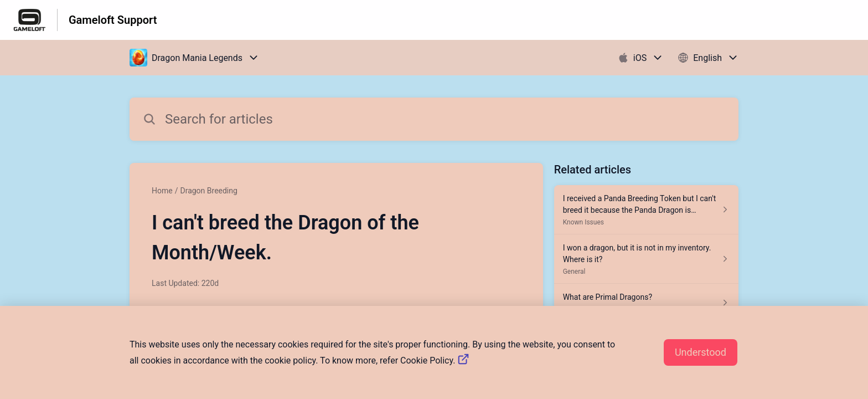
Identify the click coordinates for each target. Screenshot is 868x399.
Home (162, 191)
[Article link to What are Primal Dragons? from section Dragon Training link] (646, 303)
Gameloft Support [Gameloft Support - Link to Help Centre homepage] (113, 20)
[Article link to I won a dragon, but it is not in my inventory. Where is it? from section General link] (646, 259)
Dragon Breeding (208, 191)
